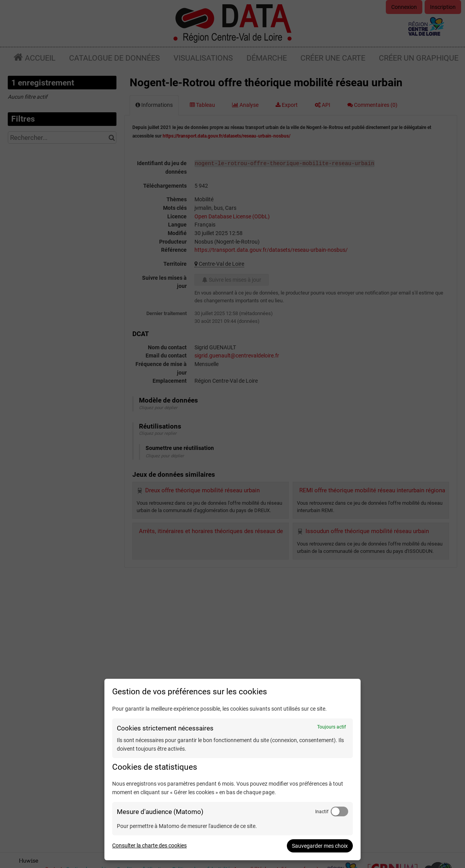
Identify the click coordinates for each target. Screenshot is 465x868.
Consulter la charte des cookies (149, 845)
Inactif (322, 812)
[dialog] (232, 770)
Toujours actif (331, 727)
